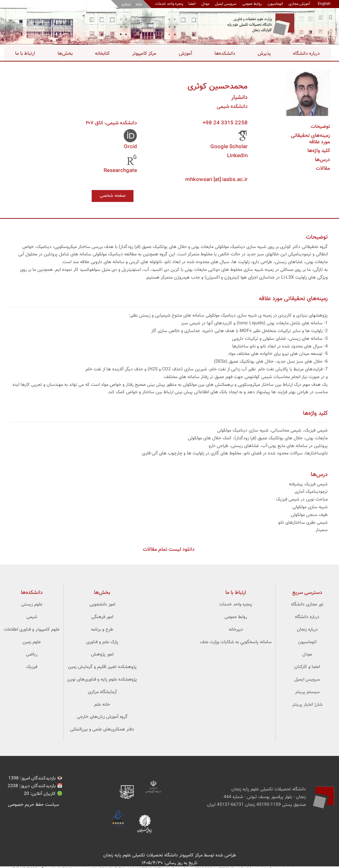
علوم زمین (32, 642)
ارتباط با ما (25, 54)
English (324, 4)
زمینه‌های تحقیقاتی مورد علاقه (310, 139)
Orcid (130, 147)
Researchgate (120, 171)
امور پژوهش (102, 655)
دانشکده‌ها (225, 54)
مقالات (323, 169)
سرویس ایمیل (225, 4)
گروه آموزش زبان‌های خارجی (102, 717)
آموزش (186, 54)
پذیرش (264, 54)
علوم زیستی (32, 605)
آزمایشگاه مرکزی (102, 692)
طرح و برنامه (102, 630)
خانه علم (102, 705)
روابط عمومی (251, 4)
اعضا (191, 4)
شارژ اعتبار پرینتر (307, 705)
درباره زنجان (307, 630)
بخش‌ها (65, 54)
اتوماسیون (275, 4)
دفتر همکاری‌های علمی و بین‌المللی (102, 730)
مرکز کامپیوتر (144, 54)
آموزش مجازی (299, 4)
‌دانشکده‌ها (32, 593)
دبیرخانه (236, 630)
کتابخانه (102, 54)
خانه (138, 5)
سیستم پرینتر (307, 692)
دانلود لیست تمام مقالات (169, 550)
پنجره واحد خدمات (236, 605)
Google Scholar (229, 147)
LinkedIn (237, 156)
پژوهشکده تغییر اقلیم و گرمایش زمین (102, 667)
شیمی (32, 617)
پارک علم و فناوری (102, 642)
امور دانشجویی (102, 605)
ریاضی (32, 655)
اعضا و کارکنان (307, 667)
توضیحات (320, 127)
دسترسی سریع (307, 593)
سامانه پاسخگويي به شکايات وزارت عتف (236, 642)
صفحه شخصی (113, 196)
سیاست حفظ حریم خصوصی (34, 805)
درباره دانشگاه (306, 54)
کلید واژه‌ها (319, 151)
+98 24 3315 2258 (225, 123)
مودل (204, 4)
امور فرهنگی (102, 617)
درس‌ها (322, 160)
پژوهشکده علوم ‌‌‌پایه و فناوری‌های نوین (102, 680)
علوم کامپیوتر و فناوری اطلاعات (32, 630)
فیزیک (32, 667)
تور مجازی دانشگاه (307, 605)
